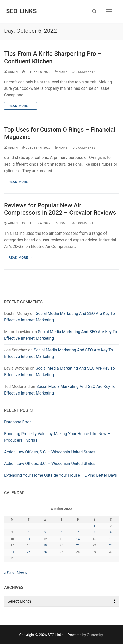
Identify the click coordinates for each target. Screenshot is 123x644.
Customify (95, 635)
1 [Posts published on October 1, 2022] (94, 526)
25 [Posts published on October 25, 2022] (29, 552)
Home (61, 72)
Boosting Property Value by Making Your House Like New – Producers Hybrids (57, 437)
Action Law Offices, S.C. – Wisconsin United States (50, 452)
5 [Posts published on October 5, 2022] (45, 532)
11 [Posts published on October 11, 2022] (29, 539)
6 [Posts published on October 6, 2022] (61, 532)
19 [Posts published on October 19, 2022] (45, 545)
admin (11, 72)
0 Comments (83, 72)
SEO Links (21, 11)
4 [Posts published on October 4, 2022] (29, 532)
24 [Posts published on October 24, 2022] (12, 552)
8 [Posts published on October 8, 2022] (94, 532)
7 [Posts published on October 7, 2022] (78, 532)
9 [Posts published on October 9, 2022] (111, 532)
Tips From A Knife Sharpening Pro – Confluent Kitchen (53, 57)
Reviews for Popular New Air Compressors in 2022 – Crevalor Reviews (60, 209)
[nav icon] (109, 11)
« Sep (9, 573)
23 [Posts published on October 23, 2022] (111, 545)
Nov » (22, 573)
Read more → (20, 106)
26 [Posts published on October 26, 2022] (45, 552)
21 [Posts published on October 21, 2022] (78, 545)
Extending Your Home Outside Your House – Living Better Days (60, 475)
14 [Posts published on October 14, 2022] (78, 539)
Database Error (17, 422)
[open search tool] (94, 11)
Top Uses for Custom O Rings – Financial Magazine (60, 133)
